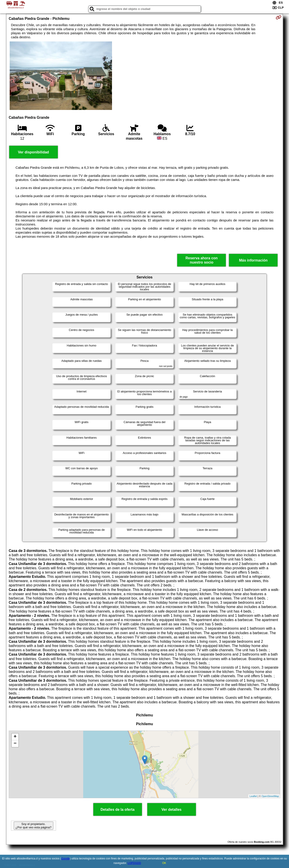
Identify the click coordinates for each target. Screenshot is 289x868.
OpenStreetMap (270, 796)
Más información (253, 260)
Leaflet (253, 796)
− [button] (15, 744)
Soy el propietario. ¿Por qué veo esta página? (34, 826)
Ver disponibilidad (34, 152)
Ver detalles (171, 810)
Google (66, 859)
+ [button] (15, 737)
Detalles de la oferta (118, 810)
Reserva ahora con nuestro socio (202, 260)
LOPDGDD (134, 863)
